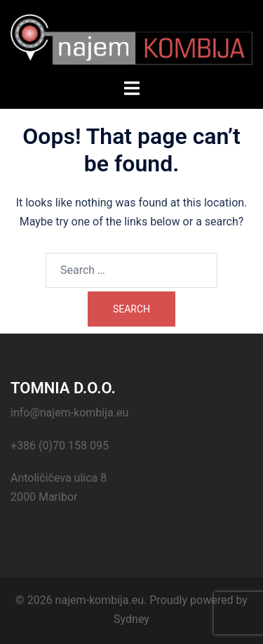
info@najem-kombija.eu (69, 413)
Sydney (131, 619)
